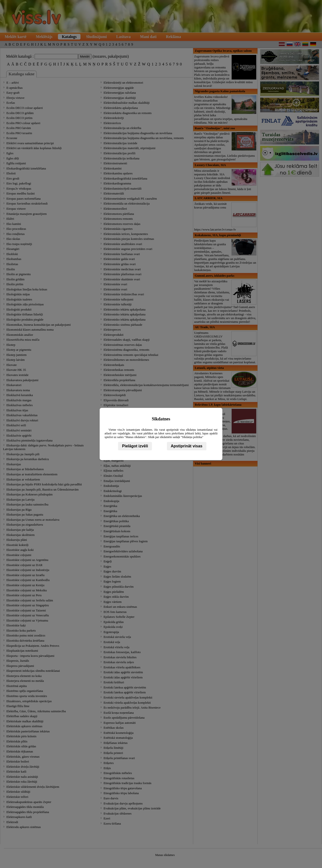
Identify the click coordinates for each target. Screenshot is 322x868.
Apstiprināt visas (187, 446)
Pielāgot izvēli (135, 446)
